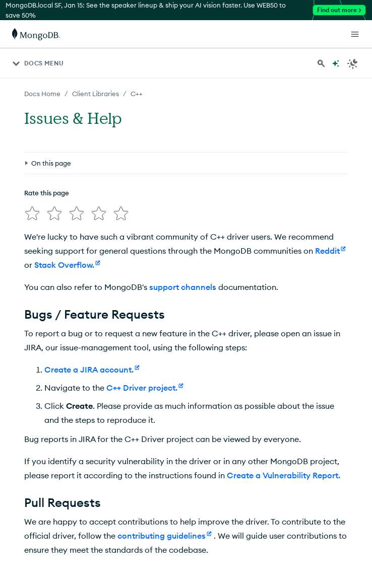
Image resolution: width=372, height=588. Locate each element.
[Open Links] (355, 34)
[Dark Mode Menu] (353, 63)
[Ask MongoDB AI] (336, 63)
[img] (32, 213)
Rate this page (47, 193)
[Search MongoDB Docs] (321, 63)
